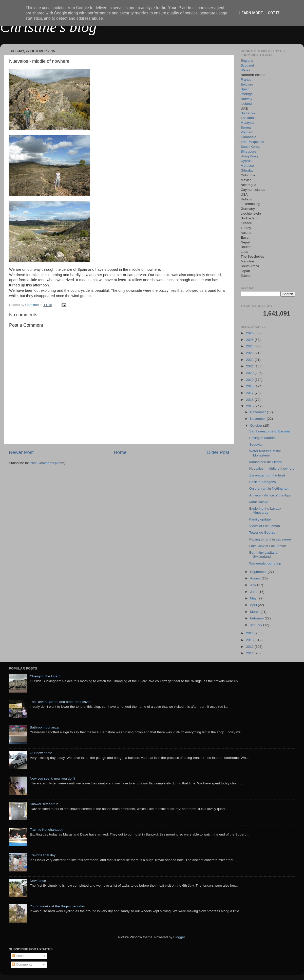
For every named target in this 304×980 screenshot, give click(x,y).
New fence (38, 881)
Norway (246, 99)
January (257, 625)
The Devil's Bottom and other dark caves (60, 702)
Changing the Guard (45, 676)
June (254, 592)
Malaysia (247, 123)
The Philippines (252, 142)
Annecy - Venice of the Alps (270, 495)
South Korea (250, 147)
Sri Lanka (248, 113)
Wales (245, 70)
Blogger (179, 937)
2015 (250, 406)
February (257, 618)
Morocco (247, 166)
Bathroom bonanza (44, 727)
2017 (250, 393)
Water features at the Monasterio (265, 453)
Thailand (247, 118)
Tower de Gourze (262, 533)
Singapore (249, 151)
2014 (250, 633)
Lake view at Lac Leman (268, 546)
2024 (250, 346)
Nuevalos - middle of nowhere (272, 468)
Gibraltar (247, 170)
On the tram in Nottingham (269, 488)
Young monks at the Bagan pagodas (57, 906)
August (256, 578)
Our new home (41, 753)
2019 (250, 380)
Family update (260, 519)
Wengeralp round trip (265, 563)
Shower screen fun (44, 804)
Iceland (246, 104)
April (254, 605)
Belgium (247, 84)
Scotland (247, 65)
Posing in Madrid (262, 438)
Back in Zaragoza (263, 482)
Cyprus (246, 161)
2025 (250, 340)
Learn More (251, 13)
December (258, 412)
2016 (250, 400)
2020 (250, 373)
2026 (250, 333)
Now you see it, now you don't (52, 778)
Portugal (247, 94)
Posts (18, 956)
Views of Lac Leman (265, 526)
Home (120, 452)
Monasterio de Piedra (265, 462)
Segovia (255, 444)
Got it (274, 13)
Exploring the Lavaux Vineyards (265, 510)
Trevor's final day (43, 855)
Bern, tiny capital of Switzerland (264, 555)
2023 (250, 353)
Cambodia (249, 137)
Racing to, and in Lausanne (270, 539)
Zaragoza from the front (267, 475)
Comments (22, 964)
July (254, 585)
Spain (245, 89)
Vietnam (247, 132)
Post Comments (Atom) (48, 463)
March (255, 612)
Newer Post (21, 452)
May (254, 598)
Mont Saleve (259, 502)
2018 (250, 386)
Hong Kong (249, 156)
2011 (250, 653)
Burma (246, 127)
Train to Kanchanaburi (46, 830)
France (246, 80)
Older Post (218, 452)
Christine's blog (48, 27)
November (258, 419)
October (257, 425)
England (247, 61)
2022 (250, 360)
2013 (250, 640)
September (259, 572)
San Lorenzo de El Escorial (270, 431)
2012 (250, 647)
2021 (250, 366)
